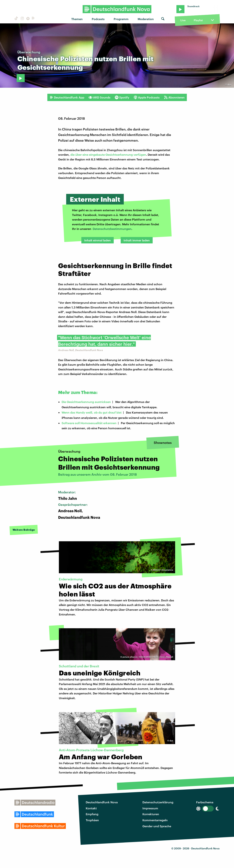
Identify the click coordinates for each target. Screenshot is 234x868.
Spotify (122, 97)
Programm (121, 19)
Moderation (146, 19)
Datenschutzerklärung (158, 802)
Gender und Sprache (157, 826)
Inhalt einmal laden (98, 240)
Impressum (150, 808)
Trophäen (92, 820)
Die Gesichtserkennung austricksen (86, 402)
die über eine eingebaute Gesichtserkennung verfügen (108, 155)
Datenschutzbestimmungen (112, 229)
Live (183, 20)
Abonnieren (174, 97)
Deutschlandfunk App (67, 97)
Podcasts (98, 19)
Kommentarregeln (155, 820)
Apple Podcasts (147, 97)
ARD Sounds (100, 97)
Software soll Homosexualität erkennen (89, 423)
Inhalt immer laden (137, 240)
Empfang (92, 814)
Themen (77, 19)
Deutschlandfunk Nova (102, 802)
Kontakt (91, 808)
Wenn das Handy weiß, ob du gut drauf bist (92, 412)
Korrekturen (151, 814)
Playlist (198, 20)
